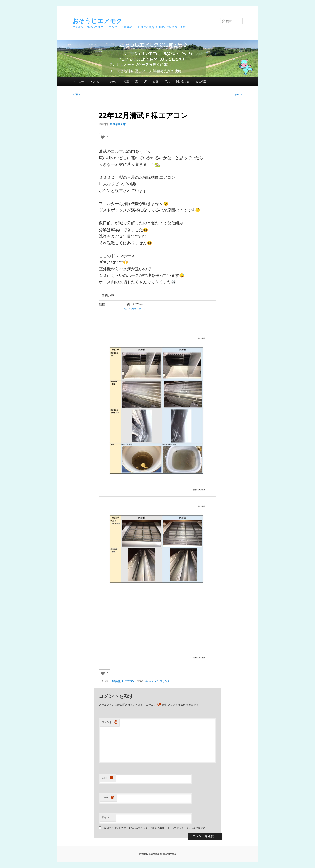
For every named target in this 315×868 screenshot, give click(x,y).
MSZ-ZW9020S (134, 309)
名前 (108, 778)
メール (108, 798)
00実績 (116, 681)
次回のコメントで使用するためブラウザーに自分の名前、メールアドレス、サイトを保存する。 (156, 828)
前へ (76, 94)
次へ (239, 94)
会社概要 (201, 81)
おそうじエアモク (97, 21)
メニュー (79, 81)
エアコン (95, 81)
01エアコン (128, 681)
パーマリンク (162, 681)
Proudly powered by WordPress (157, 854)
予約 (167, 81)
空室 (156, 81)
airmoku (150, 681)
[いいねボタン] (103, 137)
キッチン (112, 81)
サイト (106, 817)
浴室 (126, 81)
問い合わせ (183, 81)
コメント (109, 722)
